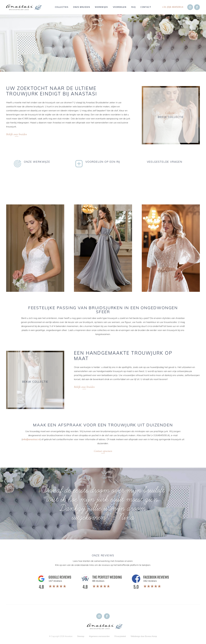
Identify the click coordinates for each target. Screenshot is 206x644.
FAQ (134, 7)
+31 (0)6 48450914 (173, 7)
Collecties (62, 7)
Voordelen (120, 7)
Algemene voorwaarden (99, 636)
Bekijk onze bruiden (17, 134)
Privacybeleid (120, 636)
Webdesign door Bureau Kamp (144, 636)
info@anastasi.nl (31, 440)
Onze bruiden (82, 7)
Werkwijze (101, 7)
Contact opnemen (103, 451)
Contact (146, 7)
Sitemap (81, 636)
